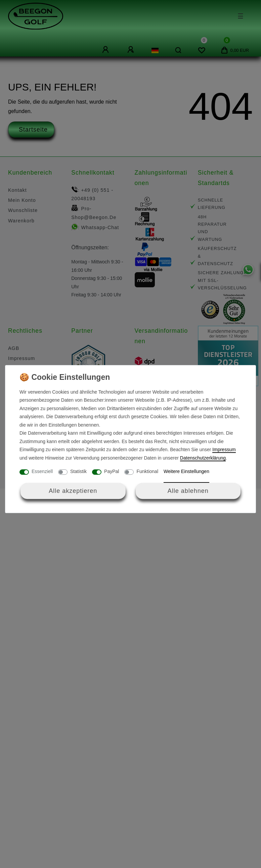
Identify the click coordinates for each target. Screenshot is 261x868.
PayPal (112, 471)
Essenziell (42, 471)
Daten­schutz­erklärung (203, 458)
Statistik (78, 471)
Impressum (224, 449)
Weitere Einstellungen (186, 471)
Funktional (147, 471)
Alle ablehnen (188, 491)
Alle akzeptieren (73, 491)
